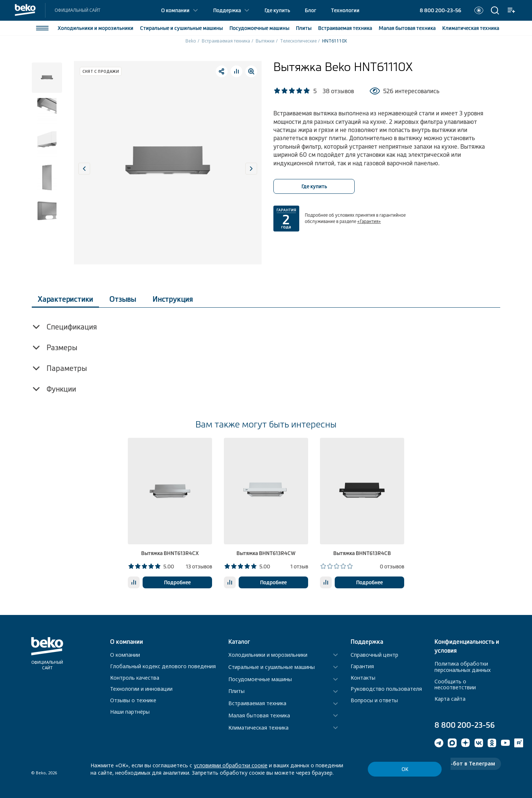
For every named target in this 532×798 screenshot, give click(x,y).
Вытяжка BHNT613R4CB (362, 553)
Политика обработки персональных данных (463, 667)
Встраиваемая (345, 28)
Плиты (304, 28)
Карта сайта (450, 699)
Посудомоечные (259, 28)
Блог (311, 10)
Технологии (345, 10)
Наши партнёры (130, 712)
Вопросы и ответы (374, 700)
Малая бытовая (407, 28)
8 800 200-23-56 (440, 10)
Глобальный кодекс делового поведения (163, 666)
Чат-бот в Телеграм (468, 763)
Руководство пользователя (386, 689)
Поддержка (227, 10)
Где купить (277, 10)
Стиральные (181, 28)
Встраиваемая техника (226, 41)
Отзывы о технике (133, 700)
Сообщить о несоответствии (455, 684)
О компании (175, 10)
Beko (191, 41)
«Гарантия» (369, 222)
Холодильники (96, 28)
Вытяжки (265, 41)
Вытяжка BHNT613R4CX (170, 553)
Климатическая (471, 28)
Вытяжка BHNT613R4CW (266, 553)
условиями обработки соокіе (231, 765)
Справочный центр (374, 655)
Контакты (363, 678)
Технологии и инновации (141, 689)
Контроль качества (135, 678)
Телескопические (298, 41)
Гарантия (362, 666)
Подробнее (177, 582)
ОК (405, 769)
